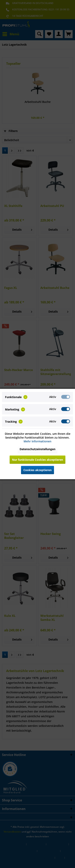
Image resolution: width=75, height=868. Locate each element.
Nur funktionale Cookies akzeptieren (37, 459)
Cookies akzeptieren (37, 470)
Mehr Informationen (37, 441)
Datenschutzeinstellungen (37, 449)
